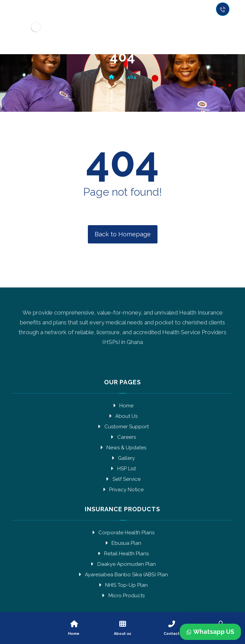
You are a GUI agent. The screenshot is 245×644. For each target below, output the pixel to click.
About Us (122, 416)
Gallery (122, 458)
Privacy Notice (122, 490)
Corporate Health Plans (122, 533)
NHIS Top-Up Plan (122, 585)
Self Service (123, 479)
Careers (123, 437)
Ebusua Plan (122, 543)
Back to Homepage (123, 234)
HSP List (123, 469)
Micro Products (123, 596)
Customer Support (123, 427)
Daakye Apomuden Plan (123, 564)
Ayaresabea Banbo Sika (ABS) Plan (122, 575)
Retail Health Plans (122, 554)
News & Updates (122, 448)
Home (122, 406)
